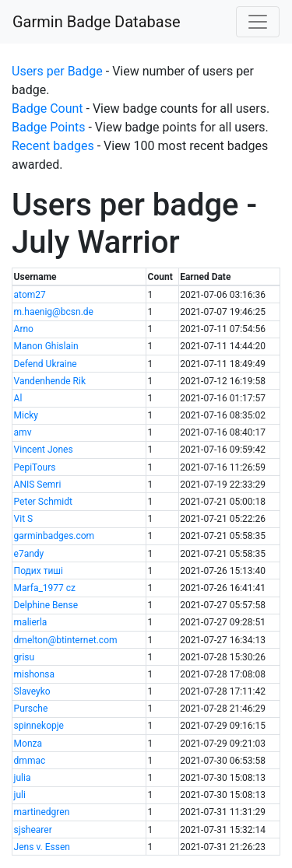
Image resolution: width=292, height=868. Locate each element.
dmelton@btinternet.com (66, 640)
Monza (28, 744)
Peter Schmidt (43, 502)
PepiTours (35, 467)
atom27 (30, 295)
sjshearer (33, 830)
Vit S (24, 519)
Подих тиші (39, 571)
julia (23, 778)
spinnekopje (39, 726)
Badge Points (48, 127)
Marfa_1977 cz (45, 588)
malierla (31, 622)
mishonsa (34, 674)
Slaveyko (32, 691)
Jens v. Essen (42, 847)
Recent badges (53, 146)
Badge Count (47, 108)
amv (23, 432)
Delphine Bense (46, 605)
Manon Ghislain (46, 346)
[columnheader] (79, 277)
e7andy (29, 554)
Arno (24, 329)
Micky (26, 415)
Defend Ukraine (46, 364)
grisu (25, 657)
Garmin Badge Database (97, 22)
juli (20, 795)
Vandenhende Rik (50, 381)
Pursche (31, 709)
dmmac (30, 761)
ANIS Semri (38, 485)
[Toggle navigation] (258, 22)
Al (18, 398)
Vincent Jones (44, 450)
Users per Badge (57, 71)
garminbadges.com (55, 536)
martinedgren (42, 812)
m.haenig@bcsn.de (54, 312)
